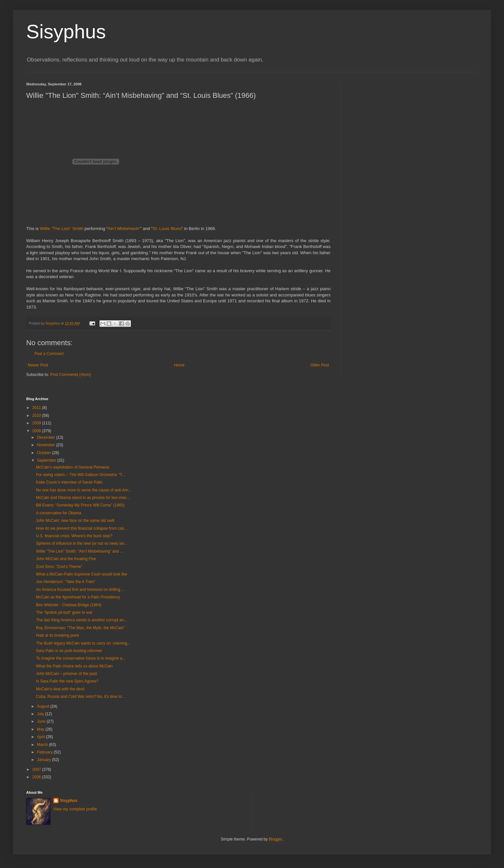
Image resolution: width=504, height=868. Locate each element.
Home (179, 365)
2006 (37, 777)
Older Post (320, 365)
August (44, 706)
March (43, 745)
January (45, 760)
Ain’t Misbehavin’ (124, 229)
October (45, 453)
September (47, 460)
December (47, 437)
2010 (37, 416)
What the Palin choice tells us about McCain (74, 666)
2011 (37, 408)
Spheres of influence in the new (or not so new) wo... (82, 543)
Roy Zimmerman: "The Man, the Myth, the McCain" (80, 628)
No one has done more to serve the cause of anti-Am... (84, 490)
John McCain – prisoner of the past (66, 674)
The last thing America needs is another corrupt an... (81, 620)
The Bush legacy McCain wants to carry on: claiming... (83, 643)
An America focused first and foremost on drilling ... (80, 590)
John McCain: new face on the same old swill (75, 521)
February (45, 752)
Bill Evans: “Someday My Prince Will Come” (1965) (80, 505)
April (41, 737)
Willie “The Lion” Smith (62, 229)
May (41, 729)
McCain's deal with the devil (60, 689)
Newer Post (38, 365)
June (42, 721)
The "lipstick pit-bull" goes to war (64, 612)
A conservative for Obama (59, 513)
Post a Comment (49, 354)
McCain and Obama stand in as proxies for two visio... (83, 498)
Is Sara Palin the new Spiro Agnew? (67, 681)
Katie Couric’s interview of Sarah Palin (69, 482)
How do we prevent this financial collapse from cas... (82, 528)
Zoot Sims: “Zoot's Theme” (59, 567)
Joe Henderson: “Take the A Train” (66, 582)
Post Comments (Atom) (71, 375)
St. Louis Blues (167, 229)
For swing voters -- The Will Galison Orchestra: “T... (81, 475)
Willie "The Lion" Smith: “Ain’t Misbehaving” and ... (80, 551)
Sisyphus (66, 32)
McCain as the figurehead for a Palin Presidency (78, 597)
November (47, 445)
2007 (37, 770)
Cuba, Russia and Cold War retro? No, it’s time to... (81, 697)
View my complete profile (75, 809)
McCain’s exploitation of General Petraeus (73, 467)
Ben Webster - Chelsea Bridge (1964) (69, 605)
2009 (37, 423)
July (41, 714)
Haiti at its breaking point (57, 635)
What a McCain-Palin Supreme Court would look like (82, 574)
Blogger (275, 839)
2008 (37, 431)
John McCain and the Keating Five (66, 559)
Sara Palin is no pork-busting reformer (69, 651)
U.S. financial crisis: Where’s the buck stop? (74, 536)
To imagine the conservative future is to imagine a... (81, 658)
